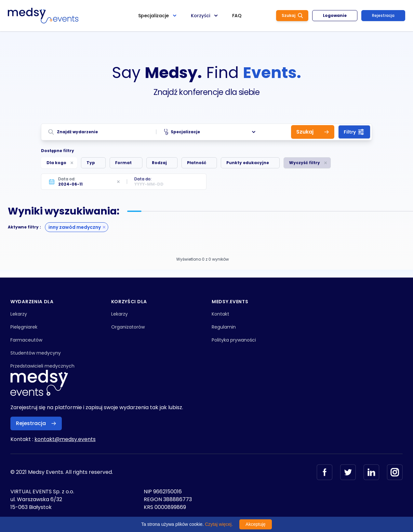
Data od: (67, 179)
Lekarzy (19, 314)
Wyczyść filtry (305, 163)
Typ (91, 163)
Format (123, 163)
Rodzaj (159, 163)
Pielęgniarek (24, 327)
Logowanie (335, 15)
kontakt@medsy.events (65, 439)
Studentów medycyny (36, 353)
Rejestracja (383, 15)
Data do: (143, 179)
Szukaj (292, 15)
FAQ (237, 16)
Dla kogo (56, 163)
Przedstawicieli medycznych (42, 366)
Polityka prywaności (234, 340)
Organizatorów (128, 327)
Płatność (197, 163)
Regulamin (224, 327)
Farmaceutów (26, 340)
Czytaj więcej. (219, 524)
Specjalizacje (211, 132)
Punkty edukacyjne (248, 163)
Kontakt (220, 314)
